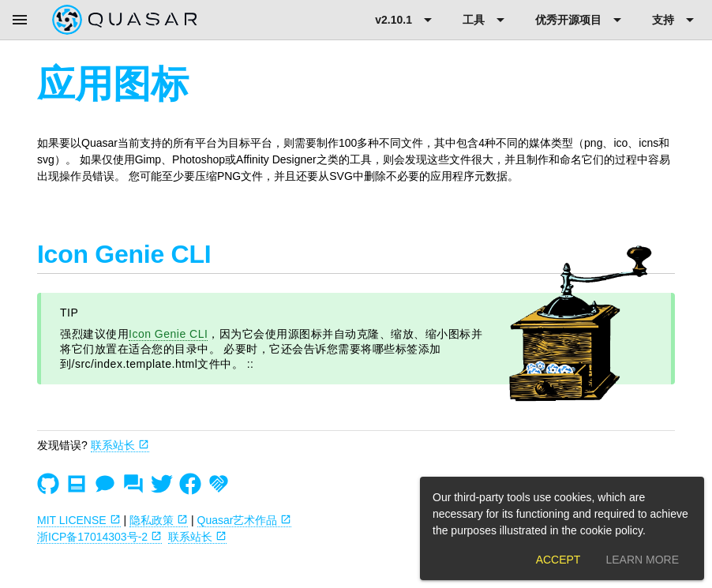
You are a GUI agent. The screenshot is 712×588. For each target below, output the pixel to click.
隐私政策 (159, 520)
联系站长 (120, 445)
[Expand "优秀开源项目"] (581, 20)
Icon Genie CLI (168, 334)
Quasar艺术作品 (245, 520)
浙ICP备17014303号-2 (99, 537)
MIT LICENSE (79, 520)
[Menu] (20, 20)
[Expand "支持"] (676, 20)
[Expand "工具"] (486, 20)
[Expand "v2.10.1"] (406, 20)
